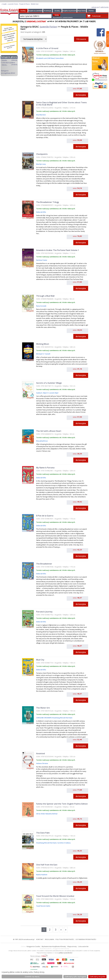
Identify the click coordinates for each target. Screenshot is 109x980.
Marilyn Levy (41, 164)
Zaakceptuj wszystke (97, 977)
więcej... (5, 65)
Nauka (4, 60)
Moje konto (82, 11)
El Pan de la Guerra (45, 516)
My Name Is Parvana (45, 468)
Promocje (48, 11)
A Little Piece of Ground (47, 48)
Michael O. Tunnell (43, 354)
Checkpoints (42, 154)
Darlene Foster (42, 260)
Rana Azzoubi (41, 306)
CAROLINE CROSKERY (44, 718)
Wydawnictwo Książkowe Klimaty (54, 946)
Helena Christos (42, 763)
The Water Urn (43, 708)
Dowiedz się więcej (32, 977)
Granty (57, 11)
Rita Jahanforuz (42, 441)
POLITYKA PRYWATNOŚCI (65, 939)
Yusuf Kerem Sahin (43, 906)
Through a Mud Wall (45, 296)
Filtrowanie (81, 39)
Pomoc (91, 11)
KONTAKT (40, 939)
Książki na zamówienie (37, 11)
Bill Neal (51, 58)
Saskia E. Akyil (41, 393)
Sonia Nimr (59, 58)
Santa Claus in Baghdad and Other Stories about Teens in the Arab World (61, 104)
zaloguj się (95, 7)
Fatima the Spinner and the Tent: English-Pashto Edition (62, 804)
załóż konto (104, 7)
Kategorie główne (9, 57)
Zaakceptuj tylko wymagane (75, 977)
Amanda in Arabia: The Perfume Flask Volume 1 (58, 250)
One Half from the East (47, 865)
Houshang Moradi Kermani (62, 718)
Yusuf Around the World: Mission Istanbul (55, 896)
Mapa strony (72, 946)
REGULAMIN (49, 939)
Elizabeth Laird (42, 58)
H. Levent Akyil (53, 393)
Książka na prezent (69, 11)
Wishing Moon (43, 344)
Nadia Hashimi (42, 875)
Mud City (40, 660)
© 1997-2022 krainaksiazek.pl (24, 939)
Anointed (40, 753)
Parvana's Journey (44, 612)
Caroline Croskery (64, 843)
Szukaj (23, 11)
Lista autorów (83, 946)
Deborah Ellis (41, 212)
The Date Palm (43, 833)
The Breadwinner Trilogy (48, 202)
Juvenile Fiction (48, 27)
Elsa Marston (41, 115)
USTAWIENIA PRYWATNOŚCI (86, 939)
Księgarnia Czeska (33, 946)
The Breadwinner (44, 564)
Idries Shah (40, 814)
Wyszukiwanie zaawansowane (63, 17)
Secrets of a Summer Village (49, 383)
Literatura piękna (8, 63)
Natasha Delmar (51, 814)
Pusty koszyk (96, 16)
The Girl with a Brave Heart (49, 431)
